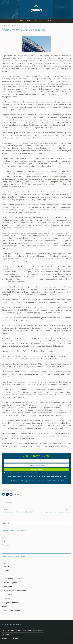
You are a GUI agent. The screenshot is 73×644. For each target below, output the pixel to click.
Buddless (6, 567)
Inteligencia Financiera (11, 603)
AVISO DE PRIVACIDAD (56, 481)
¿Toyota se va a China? (9, 638)
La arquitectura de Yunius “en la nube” (19, 511)
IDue (4, 575)
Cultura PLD (6, 571)
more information (45, 472)
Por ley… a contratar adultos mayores (54, 511)
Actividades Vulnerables (13, 579)
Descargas (38, 21)
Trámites (7, 599)
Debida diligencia (10, 583)
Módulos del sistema (12, 611)
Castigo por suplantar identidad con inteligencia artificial (21, 630)
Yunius (18, 26)
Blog (29, 21)
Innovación (8, 587)
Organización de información (15, 591)
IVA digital (5, 634)
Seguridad (8, 595)
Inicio (22, 21)
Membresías (49, 21)
